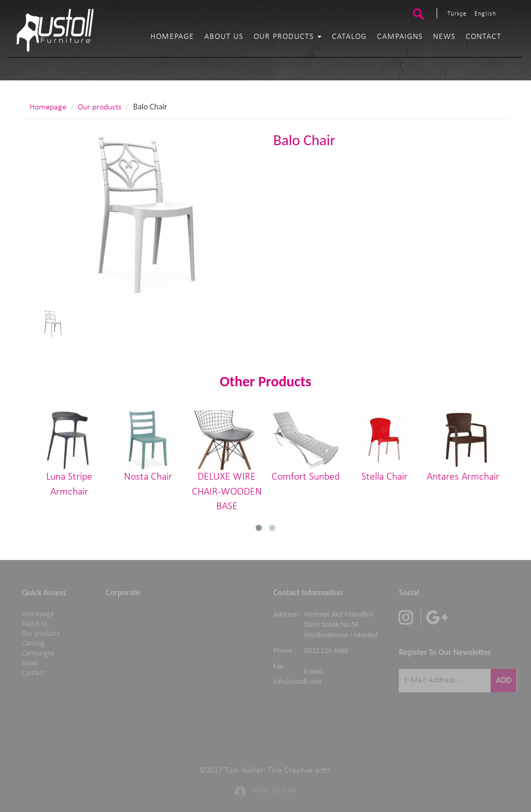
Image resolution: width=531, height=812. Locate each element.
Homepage (172, 37)
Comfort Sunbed (305, 446)
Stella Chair (384, 446)
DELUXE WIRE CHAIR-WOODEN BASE (227, 461)
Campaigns (400, 37)
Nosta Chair (148, 446)
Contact (484, 37)
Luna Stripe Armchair (69, 453)
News (444, 37)
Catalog (349, 37)
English (485, 14)
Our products (288, 37)
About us (224, 37)
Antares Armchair (463, 446)
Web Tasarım (275, 788)
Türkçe (457, 14)
